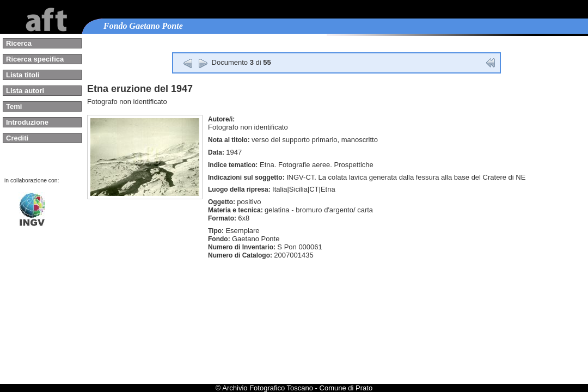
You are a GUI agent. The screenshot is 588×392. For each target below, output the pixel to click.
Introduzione (27, 122)
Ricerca (19, 43)
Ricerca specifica (35, 59)
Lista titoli (23, 75)
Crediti (17, 138)
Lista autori (25, 91)
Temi (14, 106)
